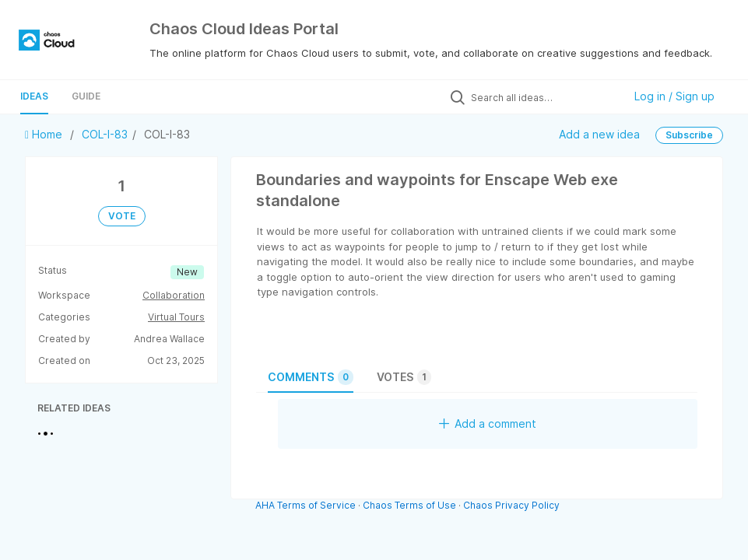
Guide (86, 96)
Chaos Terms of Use (409, 505)
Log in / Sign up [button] (674, 96)
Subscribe (689, 135)
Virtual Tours (176, 317)
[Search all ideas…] (543, 97)
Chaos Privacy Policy (511, 505)
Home (45, 134)
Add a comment (488, 423)
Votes (404, 377)
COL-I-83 (105, 134)
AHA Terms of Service (307, 505)
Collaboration (174, 295)
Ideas (34, 96)
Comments (311, 377)
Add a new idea (599, 134)
